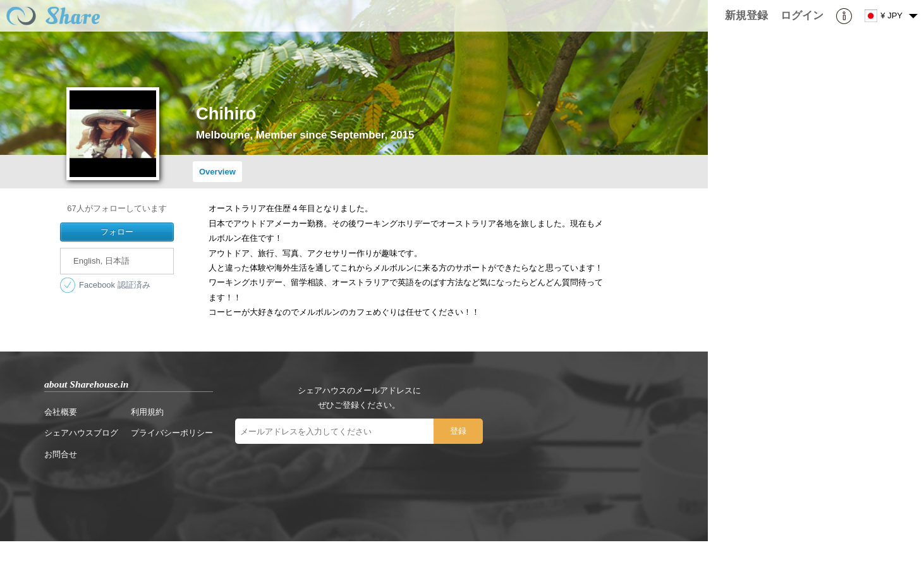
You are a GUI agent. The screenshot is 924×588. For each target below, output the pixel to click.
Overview (217, 172)
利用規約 (147, 412)
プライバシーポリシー (172, 433)
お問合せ (61, 454)
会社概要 (61, 412)
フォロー (117, 232)
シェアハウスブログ (81, 433)
